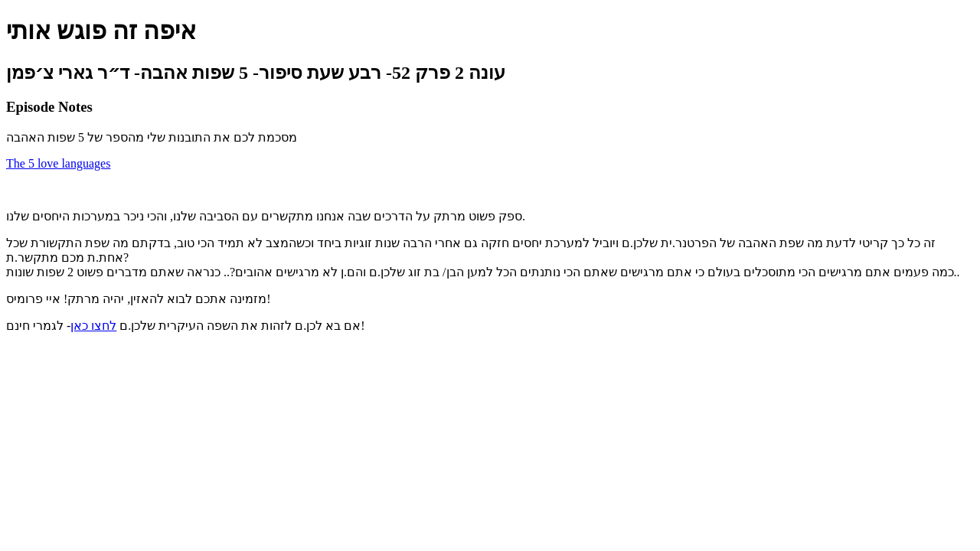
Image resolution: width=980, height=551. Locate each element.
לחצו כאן (93, 326)
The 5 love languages (58, 163)
